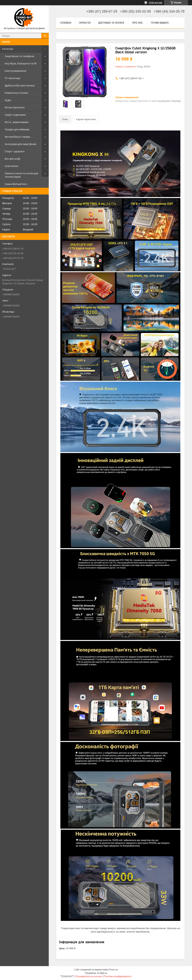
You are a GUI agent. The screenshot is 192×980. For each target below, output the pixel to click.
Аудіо (8, 100)
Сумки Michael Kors (16, 184)
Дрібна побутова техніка (20, 85)
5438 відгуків (156, 3)
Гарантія (85, 23)
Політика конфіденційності (118, 976)
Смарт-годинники (15, 115)
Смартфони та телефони (19, 56)
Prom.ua (114, 970)
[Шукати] (45, 36)
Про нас (137, 23)
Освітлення (11, 166)
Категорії (8, 49)
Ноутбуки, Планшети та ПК (21, 63)
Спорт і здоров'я (15, 151)
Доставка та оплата (111, 23)
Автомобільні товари (17, 137)
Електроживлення (15, 71)
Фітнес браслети (15, 107)
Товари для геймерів (17, 129)
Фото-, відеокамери (17, 122)
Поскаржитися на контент (89, 976)
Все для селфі (12, 159)
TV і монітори (12, 78)
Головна (66, 23)
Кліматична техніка (16, 93)
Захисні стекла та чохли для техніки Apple (21, 175)
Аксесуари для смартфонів (20, 144)
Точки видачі (160, 23)
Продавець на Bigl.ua (96, 973)
